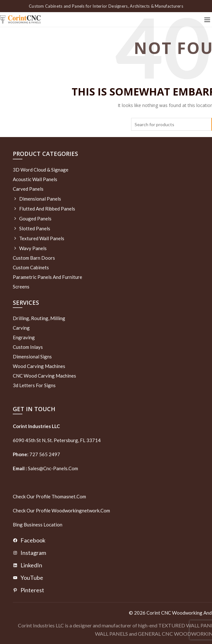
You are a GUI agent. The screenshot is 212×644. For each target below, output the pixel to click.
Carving (21, 328)
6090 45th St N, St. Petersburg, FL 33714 (57, 440)
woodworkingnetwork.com (81, 510)
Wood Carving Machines (39, 366)
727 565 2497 (44, 454)
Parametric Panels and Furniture (47, 277)
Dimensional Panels (40, 199)
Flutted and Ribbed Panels (47, 209)
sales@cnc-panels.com (45, 468)
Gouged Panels (35, 218)
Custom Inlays (28, 347)
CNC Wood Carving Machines (44, 376)
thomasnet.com (69, 496)
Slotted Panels (35, 228)
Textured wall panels (42, 238)
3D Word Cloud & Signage (41, 170)
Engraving (24, 337)
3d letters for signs (34, 385)
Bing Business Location (38, 525)
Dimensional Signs (32, 356)
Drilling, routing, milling (39, 318)
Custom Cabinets (31, 267)
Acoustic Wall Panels (35, 179)
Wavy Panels (33, 248)
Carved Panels (28, 189)
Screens (21, 287)
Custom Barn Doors (34, 258)
